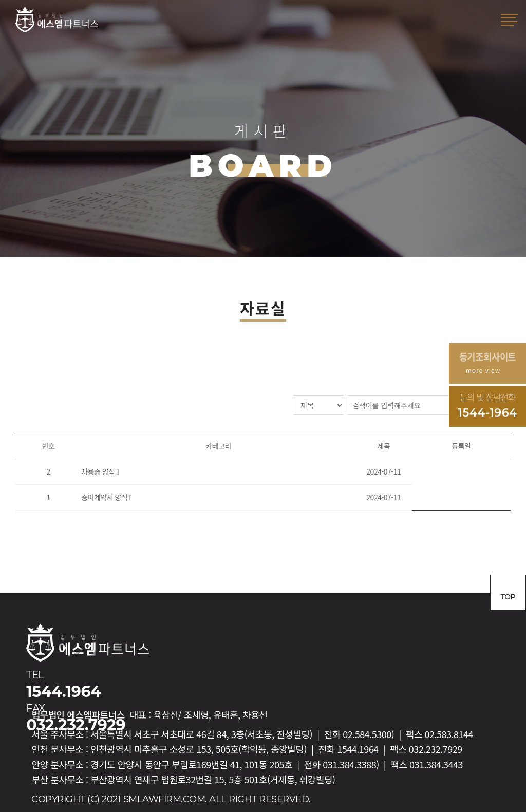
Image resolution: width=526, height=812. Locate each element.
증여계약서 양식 (105, 497)
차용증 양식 (99, 471)
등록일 (461, 446)
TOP (508, 597)
